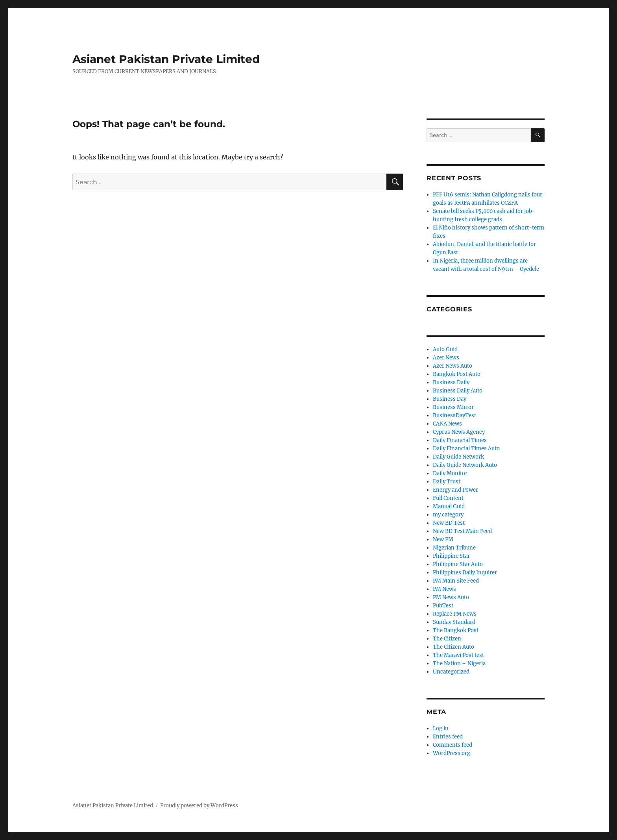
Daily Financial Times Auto (466, 449)
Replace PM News (455, 614)
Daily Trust (447, 482)
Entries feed (448, 737)
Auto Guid (445, 349)
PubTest (443, 606)
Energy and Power (455, 490)
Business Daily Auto (458, 391)
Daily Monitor (450, 473)
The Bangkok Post (456, 630)
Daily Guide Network (458, 457)
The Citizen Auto (454, 647)
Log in (441, 728)
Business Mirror (453, 407)
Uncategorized (451, 672)
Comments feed (453, 745)
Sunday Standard (454, 622)
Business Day (450, 399)
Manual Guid (449, 506)
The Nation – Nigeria (459, 663)
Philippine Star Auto (458, 564)
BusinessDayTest (454, 415)
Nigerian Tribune (454, 548)
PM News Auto (451, 597)
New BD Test (449, 523)
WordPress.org (452, 753)
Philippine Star (451, 556)
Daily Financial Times (460, 440)
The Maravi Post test (458, 655)
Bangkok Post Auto (457, 374)
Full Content (448, 498)
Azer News (446, 358)
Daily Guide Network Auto (465, 465)
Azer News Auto (453, 366)
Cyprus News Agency (459, 432)
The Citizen (447, 639)
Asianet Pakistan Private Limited (166, 59)
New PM (443, 539)
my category (448, 515)
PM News (444, 589)
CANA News (447, 424)
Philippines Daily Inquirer (465, 573)
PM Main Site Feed (456, 581)
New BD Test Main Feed (462, 531)
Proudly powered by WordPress (199, 806)
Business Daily (451, 382)
